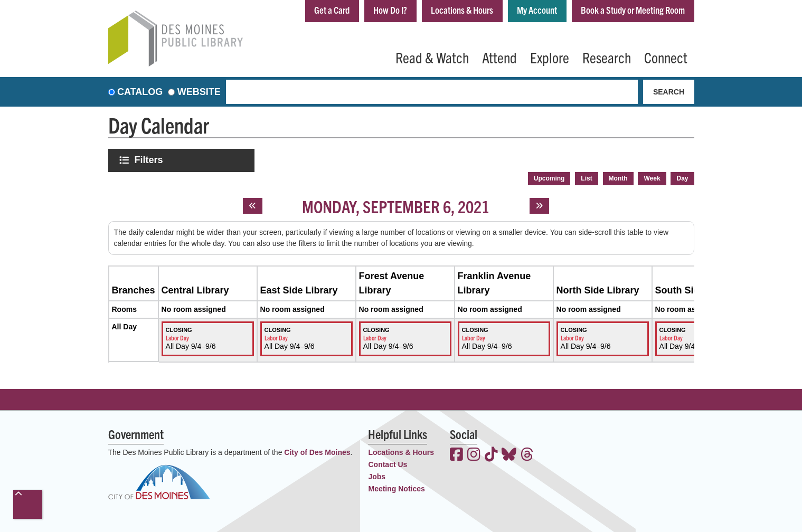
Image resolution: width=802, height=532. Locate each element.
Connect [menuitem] (666, 57)
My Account (537, 10)
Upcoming (549, 178)
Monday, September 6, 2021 (396, 206)
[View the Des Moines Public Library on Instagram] (474, 455)
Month (618, 178)
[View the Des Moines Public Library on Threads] (527, 455)
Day (682, 178)
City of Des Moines (317, 452)
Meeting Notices (396, 489)
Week (652, 178)
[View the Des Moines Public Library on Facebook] (456, 455)
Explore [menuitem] (550, 57)
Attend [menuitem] (499, 57)
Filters (150, 160)
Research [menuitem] (607, 57)
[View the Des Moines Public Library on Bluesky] (509, 455)
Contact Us (388, 464)
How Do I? (390, 10)
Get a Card (332, 10)
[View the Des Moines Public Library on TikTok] (491, 455)
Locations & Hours (462, 10)
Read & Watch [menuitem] (432, 57)
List (586, 178)
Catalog (140, 92)
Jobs (377, 477)
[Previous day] (253, 206)
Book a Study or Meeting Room (633, 10)
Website (199, 92)
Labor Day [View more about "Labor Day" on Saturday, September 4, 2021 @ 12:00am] (177, 338)
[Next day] (539, 206)
